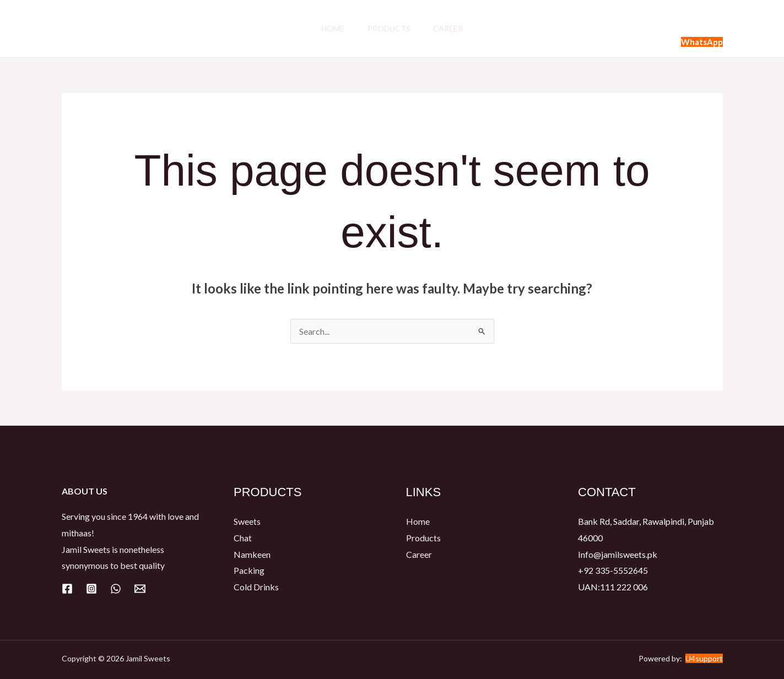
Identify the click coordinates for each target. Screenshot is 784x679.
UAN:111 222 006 (613, 587)
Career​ (452, 28)
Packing (249, 571)
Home (329, 28)
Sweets (247, 521)
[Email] (140, 589)
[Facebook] (67, 589)
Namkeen (252, 554)
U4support (704, 658)
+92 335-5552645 (613, 571)
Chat (243, 538)
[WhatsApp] (116, 589)
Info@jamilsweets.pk (618, 554)
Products (389, 28)
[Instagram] (91, 589)
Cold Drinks (256, 587)
